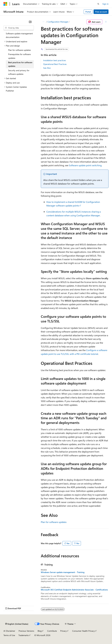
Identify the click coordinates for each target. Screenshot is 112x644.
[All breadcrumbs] (43, 22)
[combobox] (19, 28)
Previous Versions (26, 631)
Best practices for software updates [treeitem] (20, 64)
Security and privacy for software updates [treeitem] (19, 72)
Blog (40, 631)
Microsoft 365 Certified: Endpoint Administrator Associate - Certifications (74, 590)
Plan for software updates (54, 522)
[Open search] (98, 4)
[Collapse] (30, 22)
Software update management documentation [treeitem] (19, 35)
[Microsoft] (5, 4)
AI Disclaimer (9, 631)
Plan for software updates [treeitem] (19, 50)
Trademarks (24, 635)
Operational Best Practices (55, 64)
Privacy (63, 631)
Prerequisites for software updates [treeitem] (19, 56)
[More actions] (106, 22)
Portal (88, 12)
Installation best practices (54, 60)
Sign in (105, 4)
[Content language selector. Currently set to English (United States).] (17, 624)
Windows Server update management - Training (63, 572)
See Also (47, 68)
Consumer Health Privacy (83, 631)
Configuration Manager (58, 22)
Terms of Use (9, 635)
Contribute (52, 631)
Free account (101, 12)
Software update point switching (85, 165)
